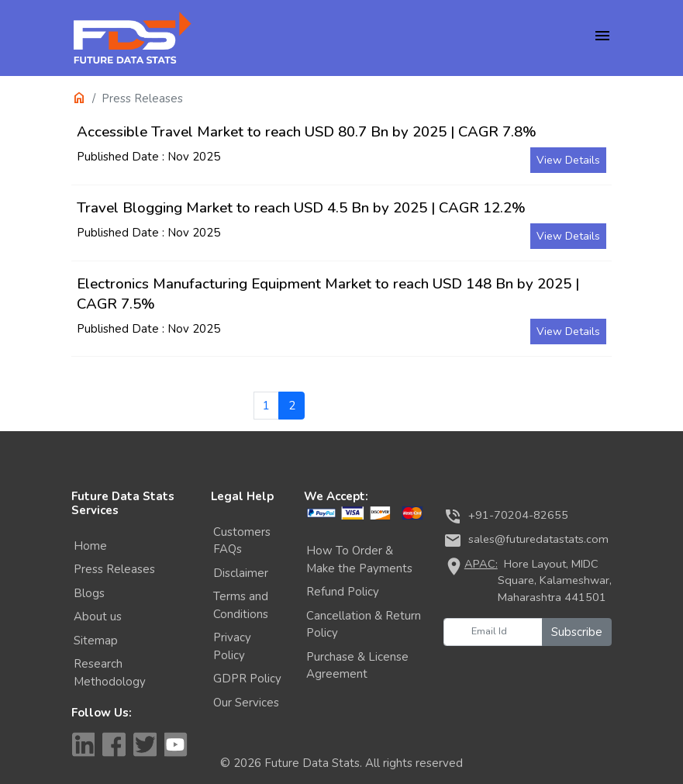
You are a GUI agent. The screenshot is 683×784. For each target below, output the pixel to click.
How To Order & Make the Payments (359, 560)
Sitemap (96, 641)
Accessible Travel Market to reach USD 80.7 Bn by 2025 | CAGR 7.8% (307, 132)
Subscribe (577, 632)
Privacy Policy (232, 646)
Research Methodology (110, 673)
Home (90, 546)
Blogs (89, 593)
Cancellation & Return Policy (364, 625)
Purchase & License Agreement (357, 666)
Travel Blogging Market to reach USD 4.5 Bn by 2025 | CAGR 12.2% (301, 208)
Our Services (246, 703)
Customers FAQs (242, 541)
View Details (568, 160)
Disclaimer (241, 573)
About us (98, 616)
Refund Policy (343, 592)
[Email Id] (493, 632)
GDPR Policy (247, 679)
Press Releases (114, 569)
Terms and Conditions (241, 605)
